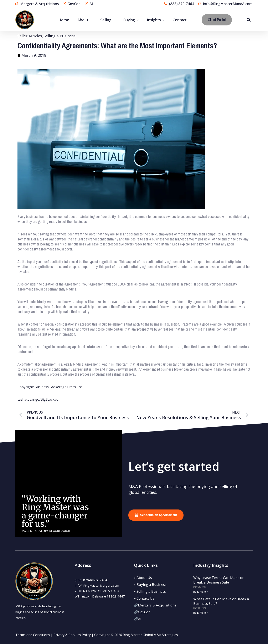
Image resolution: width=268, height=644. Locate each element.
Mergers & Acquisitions (155, 605)
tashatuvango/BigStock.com (39, 399)
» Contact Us (144, 598)
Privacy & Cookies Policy (72, 635)
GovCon (142, 612)
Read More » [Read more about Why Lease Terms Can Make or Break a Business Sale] (200, 592)
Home (64, 20)
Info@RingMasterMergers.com (97, 585)
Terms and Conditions (33, 635)
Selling (106, 20)
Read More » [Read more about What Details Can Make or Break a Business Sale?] (200, 613)
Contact (180, 20)
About (83, 20)
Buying (129, 20)
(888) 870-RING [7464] (91, 580)
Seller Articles (30, 36)
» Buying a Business (150, 584)
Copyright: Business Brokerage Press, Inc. (50, 387)
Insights (154, 20)
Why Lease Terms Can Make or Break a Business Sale (218, 580)
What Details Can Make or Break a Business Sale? (221, 601)
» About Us (143, 578)
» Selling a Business (150, 591)
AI (138, 619)
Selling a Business (60, 36)
